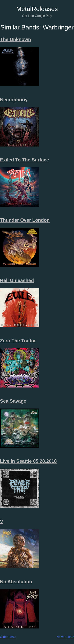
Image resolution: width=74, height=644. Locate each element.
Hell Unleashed (17, 280)
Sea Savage (13, 401)
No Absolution (16, 582)
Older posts (8, 637)
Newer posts (65, 637)
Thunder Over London (25, 220)
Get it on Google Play (37, 16)
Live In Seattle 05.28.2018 (28, 461)
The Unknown (15, 39)
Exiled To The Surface (25, 160)
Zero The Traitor (18, 341)
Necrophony (14, 100)
